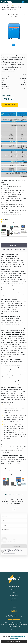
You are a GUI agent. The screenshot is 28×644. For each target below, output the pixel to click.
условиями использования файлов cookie (18, 637)
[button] (26, 2)
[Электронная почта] (14, 525)
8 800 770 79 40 (14, 616)
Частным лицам (14, 586)
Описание (14, 245)
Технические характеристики (14, 249)
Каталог (14, 598)
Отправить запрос (10, 105)
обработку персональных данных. (12, 552)
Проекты (14, 592)
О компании (14, 595)
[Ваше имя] (14, 516)
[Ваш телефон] (14, 521)
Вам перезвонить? (14, 619)
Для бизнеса (14, 589)
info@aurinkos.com (14, 629)
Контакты (14, 601)
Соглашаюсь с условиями (14, 641)
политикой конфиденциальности (13, 551)
